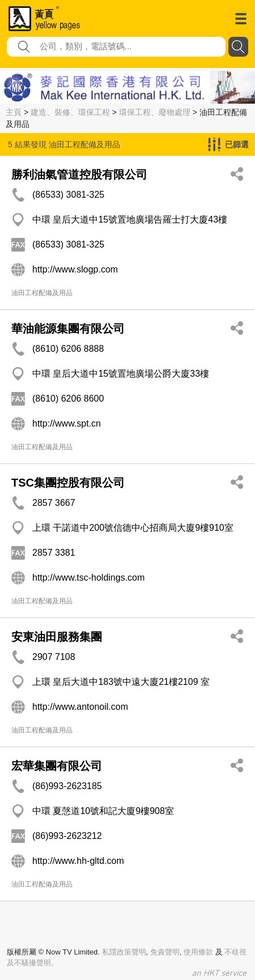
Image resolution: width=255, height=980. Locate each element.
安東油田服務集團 (57, 637)
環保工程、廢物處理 (155, 112)
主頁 (14, 112)
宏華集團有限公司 (57, 766)
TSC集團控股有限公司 (68, 483)
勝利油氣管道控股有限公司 (79, 174)
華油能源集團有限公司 (68, 329)
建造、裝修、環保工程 (70, 112)
